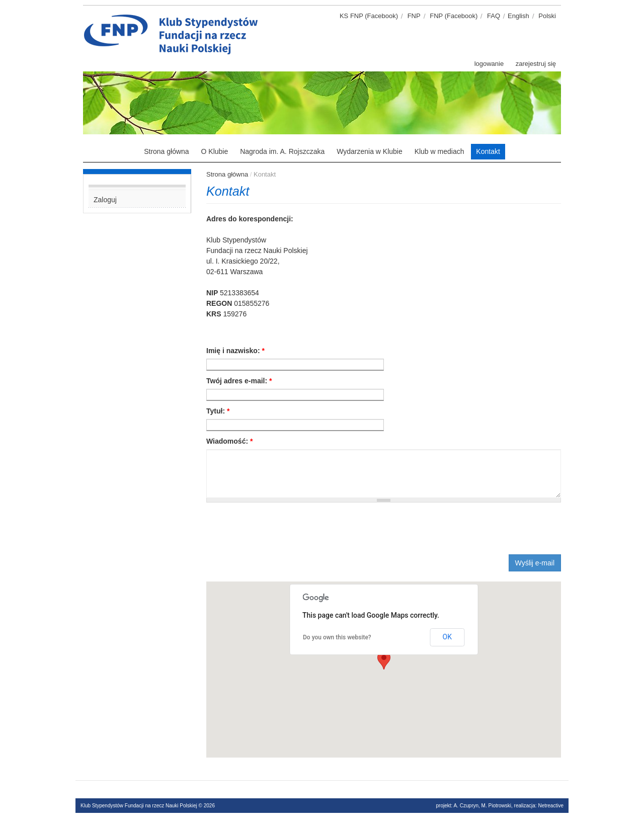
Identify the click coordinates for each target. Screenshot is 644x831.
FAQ (494, 16)
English (518, 16)
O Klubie (215, 151)
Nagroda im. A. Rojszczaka (282, 151)
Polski (547, 16)
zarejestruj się (536, 64)
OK (447, 637)
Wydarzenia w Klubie (370, 151)
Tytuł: (218, 411)
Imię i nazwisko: (235, 351)
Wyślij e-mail (535, 563)
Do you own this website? (337, 637)
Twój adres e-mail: (239, 381)
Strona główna (167, 151)
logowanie (489, 64)
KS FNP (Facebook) (369, 16)
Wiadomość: (229, 441)
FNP (414, 16)
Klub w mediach (439, 151)
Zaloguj (105, 200)
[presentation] (283, 527)
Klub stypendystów (267, 18)
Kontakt (488, 151)
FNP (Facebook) (454, 16)
